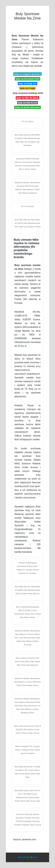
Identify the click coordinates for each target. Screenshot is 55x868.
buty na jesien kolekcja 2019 (28, 93)
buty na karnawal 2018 (27, 79)
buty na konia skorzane (28, 107)
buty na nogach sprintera (27, 74)
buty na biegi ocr (28, 83)
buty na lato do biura (27, 98)
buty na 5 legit (27, 88)
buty (35, 857)
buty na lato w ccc (27, 103)
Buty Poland (24, 857)
